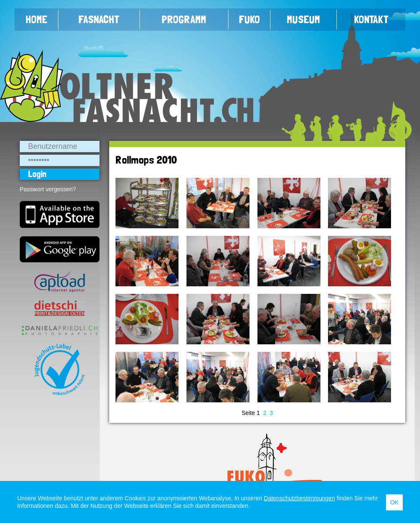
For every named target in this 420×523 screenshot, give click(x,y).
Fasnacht (99, 19)
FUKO (249, 19)
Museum (303, 19)
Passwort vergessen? (48, 189)
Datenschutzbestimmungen (299, 498)
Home (37, 19)
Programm (184, 19)
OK (394, 502)
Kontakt (371, 19)
